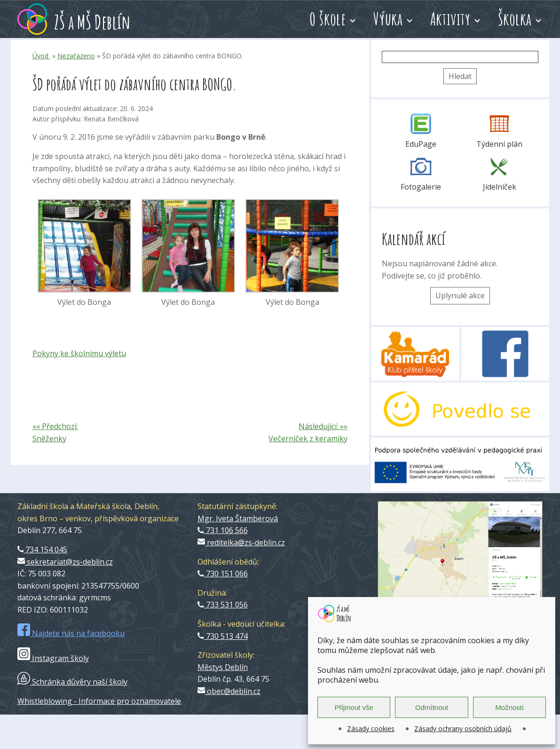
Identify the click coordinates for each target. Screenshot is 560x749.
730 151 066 (223, 574)
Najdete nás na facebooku (71, 633)
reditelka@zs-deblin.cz (241, 542)
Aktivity (450, 19)
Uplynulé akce (460, 295)
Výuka (388, 19)
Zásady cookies (371, 729)
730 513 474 (223, 636)
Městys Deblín (223, 667)
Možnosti (509, 707)
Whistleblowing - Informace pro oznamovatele (99, 701)
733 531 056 (223, 605)
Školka (515, 19)
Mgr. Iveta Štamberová (238, 518)
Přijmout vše (354, 707)
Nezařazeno (76, 56)
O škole (327, 19)
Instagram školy (53, 658)
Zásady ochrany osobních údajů (463, 729)
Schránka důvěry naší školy (72, 682)
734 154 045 (43, 550)
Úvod (41, 56)
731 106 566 (223, 530)
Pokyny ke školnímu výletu (79, 353)
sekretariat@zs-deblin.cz (65, 562)
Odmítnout (432, 707)
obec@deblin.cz (229, 691)
